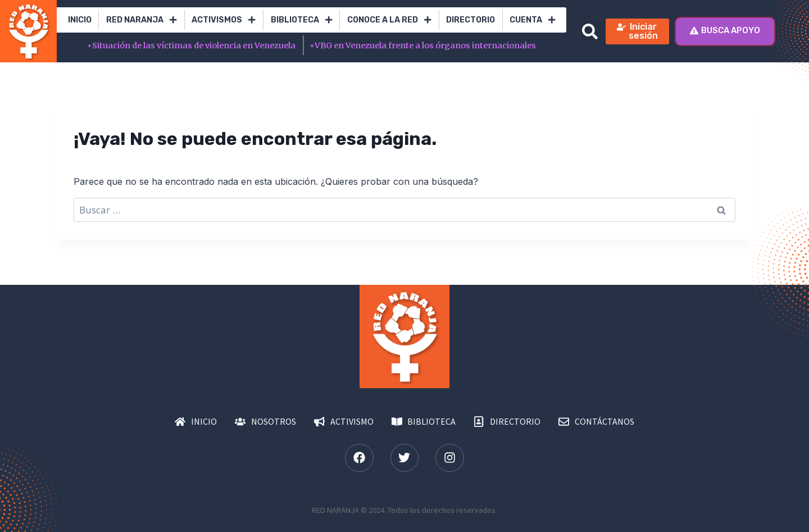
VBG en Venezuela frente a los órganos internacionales (423, 46)
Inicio (80, 20)
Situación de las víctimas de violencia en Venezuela (192, 46)
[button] (590, 31)
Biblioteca (302, 20)
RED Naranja (142, 20)
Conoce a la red (389, 20)
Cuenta (533, 20)
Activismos (224, 20)
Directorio (471, 20)
